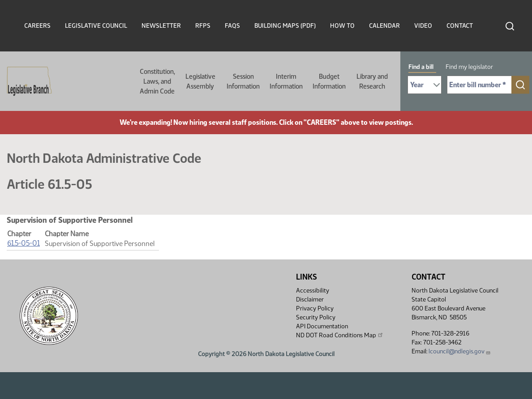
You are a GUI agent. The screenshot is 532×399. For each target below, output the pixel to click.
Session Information (243, 81)
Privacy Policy (315, 308)
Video (423, 26)
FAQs (232, 26)
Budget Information (329, 81)
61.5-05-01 (24, 243)
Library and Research (372, 81)
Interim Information (286, 81)
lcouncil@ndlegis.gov (460, 351)
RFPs (203, 26)
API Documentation (322, 326)
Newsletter (161, 26)
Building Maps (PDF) (285, 26)
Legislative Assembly (200, 81)
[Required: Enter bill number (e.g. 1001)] (479, 85)
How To (342, 26)
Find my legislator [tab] (469, 67)
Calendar (384, 26)
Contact (460, 26)
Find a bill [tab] (421, 67)
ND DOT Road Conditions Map (340, 335)
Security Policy (316, 317)
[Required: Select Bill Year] (425, 85)
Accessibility (313, 291)
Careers (37, 26)
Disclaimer (310, 299)
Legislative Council (96, 26)
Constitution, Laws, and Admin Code (157, 81)
